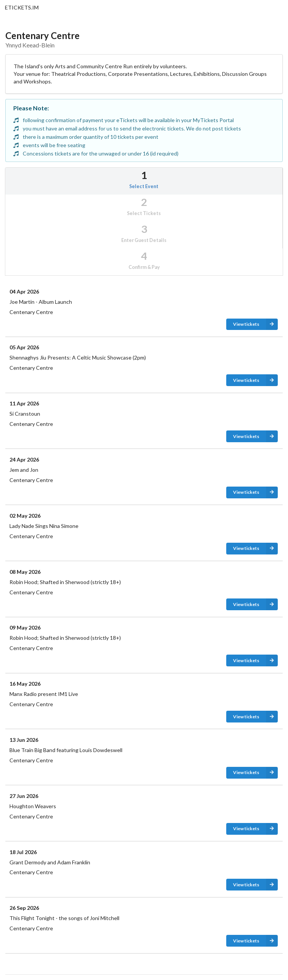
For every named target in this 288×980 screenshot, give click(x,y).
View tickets (255, 324)
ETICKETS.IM (22, 7)
